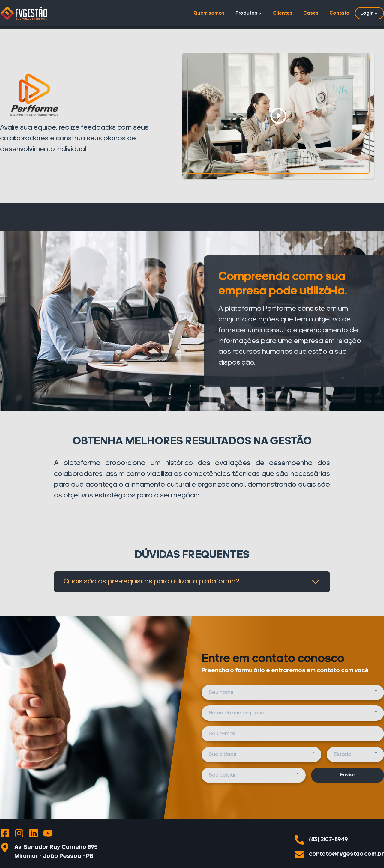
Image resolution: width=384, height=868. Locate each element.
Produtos (249, 14)
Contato (339, 13)
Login (369, 14)
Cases (311, 13)
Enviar (348, 775)
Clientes (283, 13)
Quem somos (209, 13)
